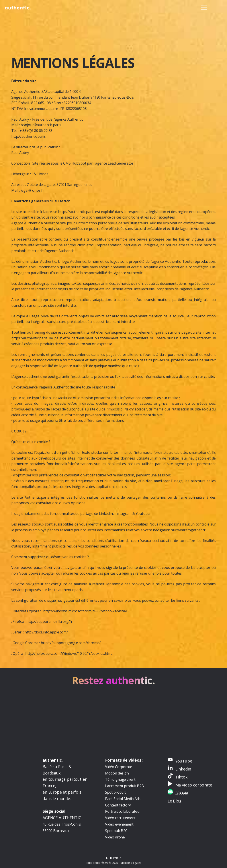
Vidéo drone (115, 837)
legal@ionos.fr (32, 190)
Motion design (117, 773)
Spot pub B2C (116, 831)
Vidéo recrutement (120, 818)
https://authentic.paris (76, 212)
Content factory (118, 805)
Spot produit (115, 792)
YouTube (184, 761)
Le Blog (175, 801)
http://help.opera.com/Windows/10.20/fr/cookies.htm (68, 653)
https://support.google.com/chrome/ (71, 643)
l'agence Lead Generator (113, 163)
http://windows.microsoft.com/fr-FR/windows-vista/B (86, 611)
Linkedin (183, 769)
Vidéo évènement (119, 824)
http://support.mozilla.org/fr (49, 621)
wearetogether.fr (191, 530)
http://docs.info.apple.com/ (46, 632)
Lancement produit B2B (124, 786)
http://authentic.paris (28, 136)
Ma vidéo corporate (194, 785)
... (130, 611)
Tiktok (181, 777)
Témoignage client (120, 779)
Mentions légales (131, 863)
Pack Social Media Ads (123, 799)
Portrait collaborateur (123, 811)
